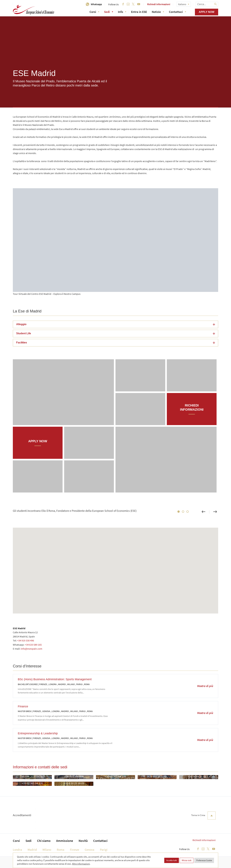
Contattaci (178, 12)
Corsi (94, 12)
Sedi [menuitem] (28, 841)
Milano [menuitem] (47, 850)
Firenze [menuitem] (75, 850)
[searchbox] (207, 4)
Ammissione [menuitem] (65, 841)
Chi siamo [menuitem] (44, 841)
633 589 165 (35, 645)
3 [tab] (188, 512)
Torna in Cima (203, 816)
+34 (27, 645)
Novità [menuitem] (83, 841)
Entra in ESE (139, 12)
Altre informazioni (81, 864)
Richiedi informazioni (159, 4)
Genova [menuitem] (90, 850)
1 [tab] (179, 512)
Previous (203, 512)
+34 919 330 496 (26, 640)
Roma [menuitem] (61, 850)
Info (122, 12)
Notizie (158, 12)
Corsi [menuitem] (16, 841)
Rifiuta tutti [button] (187, 860)
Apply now (207, 12)
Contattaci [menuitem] (100, 841)
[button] (116, 324)
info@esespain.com (31, 649)
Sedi (109, 12)
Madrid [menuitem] (32, 850)
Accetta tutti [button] (172, 860)
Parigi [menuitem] (104, 850)
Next (215, 512)
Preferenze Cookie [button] (204, 860)
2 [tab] (183, 512)
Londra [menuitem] (17, 850)
